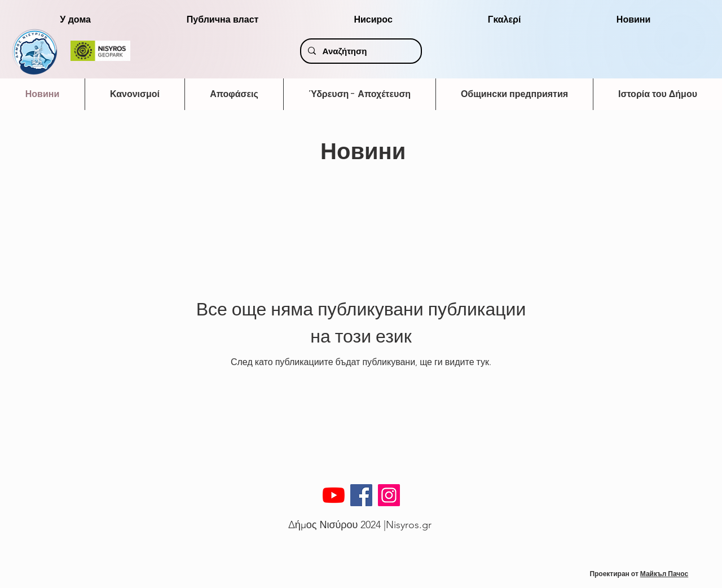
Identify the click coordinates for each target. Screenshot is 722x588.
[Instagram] (389, 495)
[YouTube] (334, 495)
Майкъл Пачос (664, 574)
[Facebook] (361, 495)
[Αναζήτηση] (360, 51)
